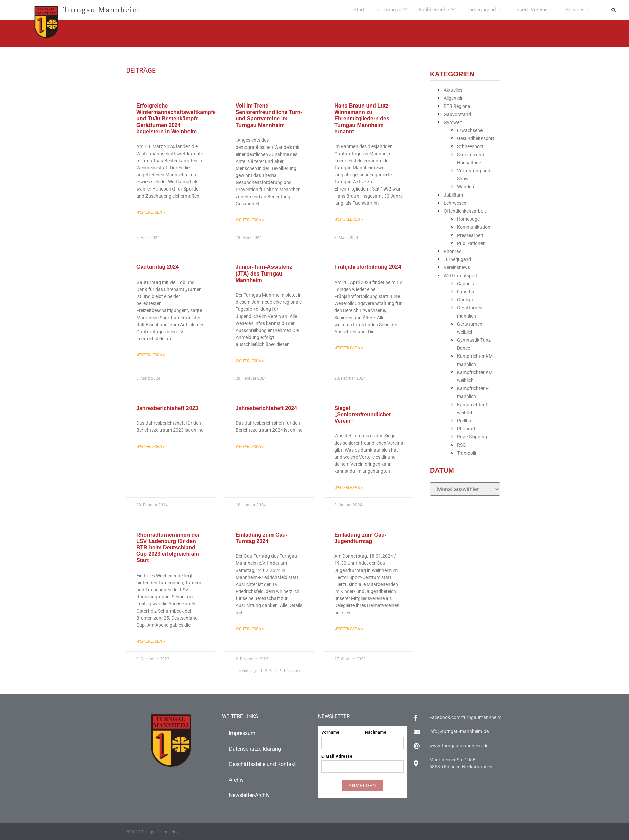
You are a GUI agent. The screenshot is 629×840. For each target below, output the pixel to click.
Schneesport (470, 146)
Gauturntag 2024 (158, 267)
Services (578, 10)
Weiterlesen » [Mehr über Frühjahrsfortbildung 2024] (349, 348)
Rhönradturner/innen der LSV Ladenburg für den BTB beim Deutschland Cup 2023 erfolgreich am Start (168, 548)
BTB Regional (457, 106)
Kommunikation (474, 227)
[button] (613, 10)
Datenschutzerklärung (255, 749)
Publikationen (471, 243)
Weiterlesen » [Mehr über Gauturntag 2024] (151, 355)
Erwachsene (470, 130)
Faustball (467, 292)
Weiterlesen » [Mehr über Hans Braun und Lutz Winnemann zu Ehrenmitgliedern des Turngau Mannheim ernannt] (349, 219)
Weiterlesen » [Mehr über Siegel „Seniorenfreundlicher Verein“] (349, 488)
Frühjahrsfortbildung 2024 (368, 267)
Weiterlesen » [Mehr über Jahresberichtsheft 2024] (250, 447)
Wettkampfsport (461, 276)
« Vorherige (248, 671)
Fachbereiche (437, 10)
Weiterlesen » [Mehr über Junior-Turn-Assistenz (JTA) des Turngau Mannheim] (250, 361)
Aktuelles (453, 90)
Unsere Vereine (533, 10)
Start (359, 10)
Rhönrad (453, 251)
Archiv (236, 780)
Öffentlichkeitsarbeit (465, 211)
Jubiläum (453, 195)
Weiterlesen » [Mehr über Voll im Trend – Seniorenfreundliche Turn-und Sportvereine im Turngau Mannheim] (250, 220)
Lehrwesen (455, 203)
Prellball (465, 421)
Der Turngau (391, 10)
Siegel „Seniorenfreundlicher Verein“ (363, 414)
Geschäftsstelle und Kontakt (262, 764)
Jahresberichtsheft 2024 (266, 408)
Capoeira (466, 284)
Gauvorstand (457, 114)
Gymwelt (453, 122)
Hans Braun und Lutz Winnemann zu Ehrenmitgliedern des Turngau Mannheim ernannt (362, 119)
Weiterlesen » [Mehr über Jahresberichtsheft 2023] (151, 447)
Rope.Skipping (472, 437)
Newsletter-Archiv (249, 795)
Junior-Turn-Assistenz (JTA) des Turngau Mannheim (264, 273)
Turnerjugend (484, 10)
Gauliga (465, 300)
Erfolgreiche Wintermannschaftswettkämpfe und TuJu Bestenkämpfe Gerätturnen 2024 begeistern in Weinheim (176, 119)
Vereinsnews (457, 267)
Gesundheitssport (476, 138)
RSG (462, 445)
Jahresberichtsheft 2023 (167, 408)
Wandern (466, 187)
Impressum (242, 733)
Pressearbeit (470, 235)
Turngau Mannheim (101, 10)
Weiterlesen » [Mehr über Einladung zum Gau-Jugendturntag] (349, 629)
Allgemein (454, 98)
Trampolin (467, 453)
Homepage (468, 219)
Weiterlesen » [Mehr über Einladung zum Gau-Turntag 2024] (250, 629)
